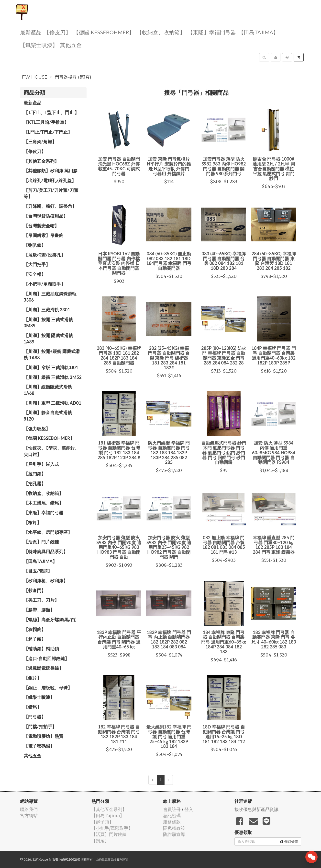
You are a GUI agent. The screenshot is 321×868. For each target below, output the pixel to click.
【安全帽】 (35, 274)
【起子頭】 (35, 639)
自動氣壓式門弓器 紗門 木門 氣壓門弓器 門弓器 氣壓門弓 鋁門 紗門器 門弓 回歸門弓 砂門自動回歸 (224, 452)
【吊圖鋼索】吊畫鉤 (44, 235)
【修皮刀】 (57, 32)
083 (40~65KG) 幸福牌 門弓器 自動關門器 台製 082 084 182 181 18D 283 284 (224, 261)
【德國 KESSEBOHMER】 (104, 32)
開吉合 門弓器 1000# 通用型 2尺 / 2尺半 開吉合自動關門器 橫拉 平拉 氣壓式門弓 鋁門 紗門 (274, 169)
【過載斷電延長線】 (44, 668)
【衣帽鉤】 (35, 629)
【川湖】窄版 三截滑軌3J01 (51, 367)
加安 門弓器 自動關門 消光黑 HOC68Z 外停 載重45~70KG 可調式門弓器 (119, 166)
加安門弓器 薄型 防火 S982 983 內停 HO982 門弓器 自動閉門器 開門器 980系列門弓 (224, 166)
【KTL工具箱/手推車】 (46, 122)
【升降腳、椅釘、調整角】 (50, 206)
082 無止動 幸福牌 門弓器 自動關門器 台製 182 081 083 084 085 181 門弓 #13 (224, 545)
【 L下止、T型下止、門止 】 (51, 112)
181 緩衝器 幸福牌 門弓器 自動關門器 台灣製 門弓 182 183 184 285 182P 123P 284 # (119, 450)
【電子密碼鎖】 (39, 746)
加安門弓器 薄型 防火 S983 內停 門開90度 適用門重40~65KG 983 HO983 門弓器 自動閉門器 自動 (119, 547)
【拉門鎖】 (35, 474)
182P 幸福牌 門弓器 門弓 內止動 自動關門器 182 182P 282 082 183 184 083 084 (169, 639)
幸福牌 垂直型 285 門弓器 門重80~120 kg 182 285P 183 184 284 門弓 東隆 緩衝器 (274, 545)
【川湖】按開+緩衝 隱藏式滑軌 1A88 (52, 354)
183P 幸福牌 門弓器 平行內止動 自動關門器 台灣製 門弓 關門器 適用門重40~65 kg (119, 639)
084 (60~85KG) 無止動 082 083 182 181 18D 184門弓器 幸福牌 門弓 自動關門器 (169, 261)
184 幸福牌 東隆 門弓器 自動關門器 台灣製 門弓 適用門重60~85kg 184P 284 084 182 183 (224, 642)
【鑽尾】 (33, 707)
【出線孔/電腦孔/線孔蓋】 (50, 180)
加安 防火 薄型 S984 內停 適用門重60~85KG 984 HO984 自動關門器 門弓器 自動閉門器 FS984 (274, 452)
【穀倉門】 (35, 590)
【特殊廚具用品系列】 (46, 551)
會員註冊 (172, 809)
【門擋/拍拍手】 (40, 727)
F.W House (35, 77)
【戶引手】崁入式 (41, 464)
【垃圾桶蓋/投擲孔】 (44, 255)
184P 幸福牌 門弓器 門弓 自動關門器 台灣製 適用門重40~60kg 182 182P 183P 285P (274, 355)
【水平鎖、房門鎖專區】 (48, 532)
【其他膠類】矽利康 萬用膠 (51, 171)
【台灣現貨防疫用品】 (46, 216)
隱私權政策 (174, 828)
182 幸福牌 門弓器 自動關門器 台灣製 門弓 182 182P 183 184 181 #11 (119, 734)
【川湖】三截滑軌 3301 (47, 310)
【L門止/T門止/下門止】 (48, 132)
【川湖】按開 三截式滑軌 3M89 (48, 323)
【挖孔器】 (35, 483)
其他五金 (71, 45)
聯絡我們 (29, 809)
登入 (189, 809)
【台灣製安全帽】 (41, 226)
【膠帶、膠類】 (39, 610)
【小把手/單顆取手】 (44, 284)
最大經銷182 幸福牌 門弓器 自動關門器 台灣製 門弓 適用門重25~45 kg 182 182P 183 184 (169, 736)
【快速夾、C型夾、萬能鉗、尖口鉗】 (52, 451)
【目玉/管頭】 (38, 571)
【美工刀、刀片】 (41, 600)
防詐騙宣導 (174, 834)
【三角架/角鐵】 (40, 141)
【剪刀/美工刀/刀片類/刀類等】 (51, 193)
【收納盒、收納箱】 (161, 32)
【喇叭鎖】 (35, 245)
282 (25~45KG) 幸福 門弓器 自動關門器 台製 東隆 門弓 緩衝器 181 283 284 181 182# (169, 358)
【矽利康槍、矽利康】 (46, 581)
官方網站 (29, 815)
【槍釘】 (33, 522)
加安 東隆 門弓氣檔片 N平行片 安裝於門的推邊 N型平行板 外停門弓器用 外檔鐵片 (169, 166)
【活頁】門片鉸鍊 (41, 542)
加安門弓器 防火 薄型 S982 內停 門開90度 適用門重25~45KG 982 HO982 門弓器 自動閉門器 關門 (169, 547)
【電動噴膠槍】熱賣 (44, 736)
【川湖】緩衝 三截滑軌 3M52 (53, 377)
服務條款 (172, 822)
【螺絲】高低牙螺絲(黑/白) (50, 620)
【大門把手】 (37, 264)
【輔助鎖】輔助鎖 (41, 649)
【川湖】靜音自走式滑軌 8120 (48, 416)
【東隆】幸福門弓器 (212, 32)
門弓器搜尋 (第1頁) (73, 77)
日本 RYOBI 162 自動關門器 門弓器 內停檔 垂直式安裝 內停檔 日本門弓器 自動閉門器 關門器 (119, 263)
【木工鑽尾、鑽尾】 (44, 503)
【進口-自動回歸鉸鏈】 (47, 658)
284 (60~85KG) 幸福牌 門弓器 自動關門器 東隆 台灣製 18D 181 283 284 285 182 (274, 261)
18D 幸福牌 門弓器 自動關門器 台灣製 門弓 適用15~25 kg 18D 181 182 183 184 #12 (224, 734)
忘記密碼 (172, 815)
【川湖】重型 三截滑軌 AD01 (53, 403)
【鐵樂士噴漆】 (39, 45)
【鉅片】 (33, 678)
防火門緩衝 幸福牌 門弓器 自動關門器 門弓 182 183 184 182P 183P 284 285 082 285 (169, 452)
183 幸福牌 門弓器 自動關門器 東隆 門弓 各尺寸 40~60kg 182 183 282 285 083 (274, 639)
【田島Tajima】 (258, 32)
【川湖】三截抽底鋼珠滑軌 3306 (50, 297)
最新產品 (31, 32)
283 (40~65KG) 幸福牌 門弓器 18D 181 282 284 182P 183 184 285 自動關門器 (119, 355)
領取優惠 (289, 842)
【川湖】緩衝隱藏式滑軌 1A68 (48, 390)
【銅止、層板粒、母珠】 (48, 688)
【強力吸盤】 (37, 429)
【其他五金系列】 (41, 161)
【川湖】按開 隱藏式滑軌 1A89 (48, 339)
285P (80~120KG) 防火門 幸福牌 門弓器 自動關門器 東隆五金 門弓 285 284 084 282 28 (224, 355)
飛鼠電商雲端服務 (111, 860)
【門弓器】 (35, 717)
